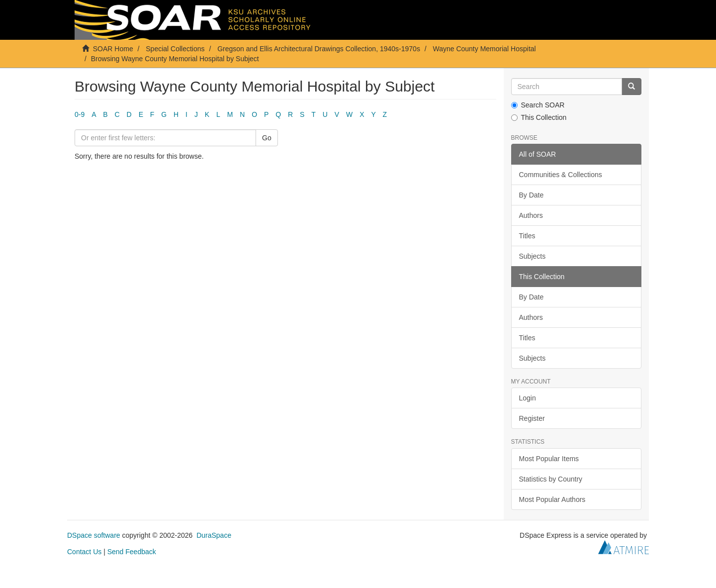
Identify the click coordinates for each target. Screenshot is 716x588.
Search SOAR (538, 105)
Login (528, 398)
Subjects (533, 256)
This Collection (539, 117)
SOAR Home (113, 49)
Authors (531, 215)
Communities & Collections (561, 175)
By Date (532, 195)
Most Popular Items (549, 459)
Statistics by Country (551, 479)
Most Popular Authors (552, 499)
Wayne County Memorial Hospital (484, 49)
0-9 (80, 114)
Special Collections (175, 49)
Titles (527, 236)
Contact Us (84, 552)
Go (267, 138)
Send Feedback (132, 552)
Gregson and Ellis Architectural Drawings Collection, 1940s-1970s (319, 49)
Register (532, 418)
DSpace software (94, 535)
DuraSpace (214, 535)
